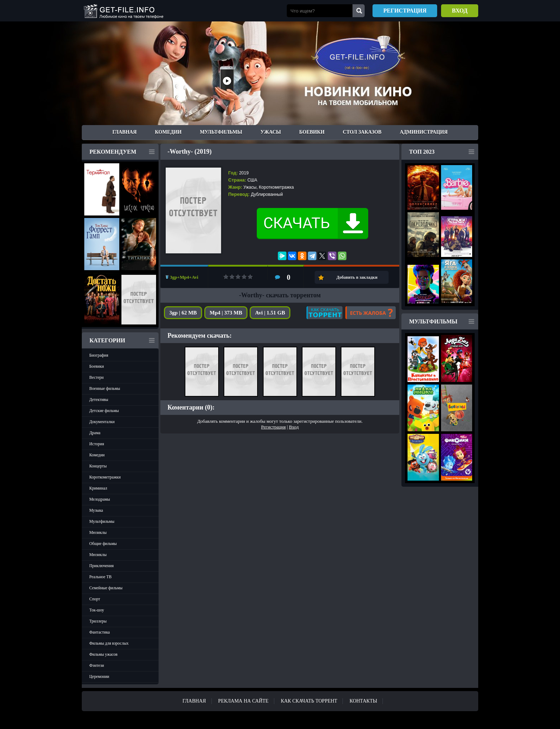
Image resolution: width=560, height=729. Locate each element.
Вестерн (96, 377)
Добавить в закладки (357, 277)
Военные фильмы (105, 388)
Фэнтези (97, 665)
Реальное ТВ (100, 577)
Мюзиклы (98, 532)
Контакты (363, 701)
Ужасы (271, 132)
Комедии (168, 132)
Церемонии (99, 676)
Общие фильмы (103, 544)
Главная (125, 132)
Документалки (102, 422)
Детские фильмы (104, 411)
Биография (99, 355)
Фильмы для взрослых (109, 643)
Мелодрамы (100, 499)
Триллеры (98, 621)
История (97, 444)
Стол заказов (362, 132)
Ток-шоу (97, 610)
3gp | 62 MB (183, 313)
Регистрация (405, 11)
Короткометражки (105, 477)
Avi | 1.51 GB (270, 313)
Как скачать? (324, 313)
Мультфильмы (221, 132)
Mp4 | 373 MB (226, 313)
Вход (460, 11)
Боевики (312, 132)
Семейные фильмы (106, 588)
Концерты (98, 466)
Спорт (95, 599)
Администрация (424, 132)
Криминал (98, 488)
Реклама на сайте (243, 701)
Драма (95, 433)
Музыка (96, 510)
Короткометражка (276, 187)
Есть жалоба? (371, 313)
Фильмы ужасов (103, 654)
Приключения (101, 566)
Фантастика (99, 632)
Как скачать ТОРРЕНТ (309, 701)
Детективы (99, 400)
